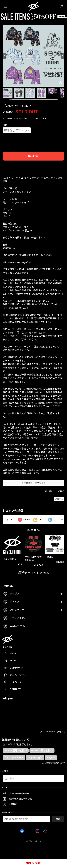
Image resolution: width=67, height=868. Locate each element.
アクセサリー (17, 610)
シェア (61, 491)
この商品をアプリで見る (33, 483)
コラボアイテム (18, 618)
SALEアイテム (17, 626)
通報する (59, 499)
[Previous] (4, 56)
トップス (15, 594)
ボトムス (15, 602)
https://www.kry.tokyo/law (17, 262)
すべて (10, 520)
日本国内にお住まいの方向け (34, 166)
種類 (5, 125)
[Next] (63, 56)
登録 (58, 819)
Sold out (33, 156)
